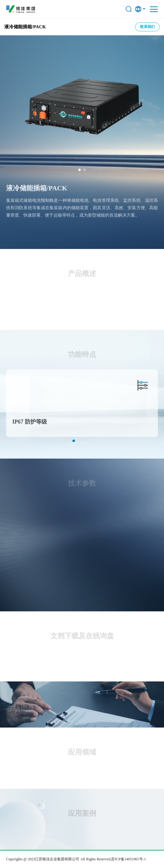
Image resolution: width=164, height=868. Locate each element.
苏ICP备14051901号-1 (129, 859)
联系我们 (147, 27)
